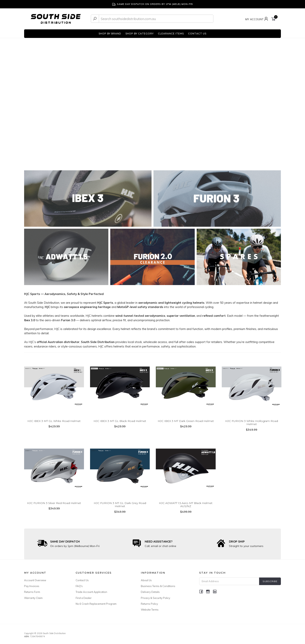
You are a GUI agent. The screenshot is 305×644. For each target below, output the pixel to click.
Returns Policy (149, 604)
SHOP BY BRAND (110, 34)
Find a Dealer (84, 598)
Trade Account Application (91, 592)
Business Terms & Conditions (158, 586)
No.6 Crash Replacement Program (96, 604)
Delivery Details (150, 592)
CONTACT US (197, 34)
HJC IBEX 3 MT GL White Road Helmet (54, 421)
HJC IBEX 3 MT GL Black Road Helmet (120, 421)
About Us (146, 580)
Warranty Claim (33, 598)
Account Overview (35, 580)
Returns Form (32, 592)
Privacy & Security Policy (156, 598)
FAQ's (79, 586)
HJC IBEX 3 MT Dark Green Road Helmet (186, 421)
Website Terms (150, 610)
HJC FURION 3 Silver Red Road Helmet (54, 503)
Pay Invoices (32, 586)
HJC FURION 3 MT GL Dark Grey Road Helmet (120, 505)
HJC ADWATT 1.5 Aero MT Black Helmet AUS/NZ (186, 505)
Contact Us (82, 580)
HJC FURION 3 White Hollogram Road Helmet (252, 423)
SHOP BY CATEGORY (140, 34)
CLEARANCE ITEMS (171, 34)
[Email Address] (229, 581)
